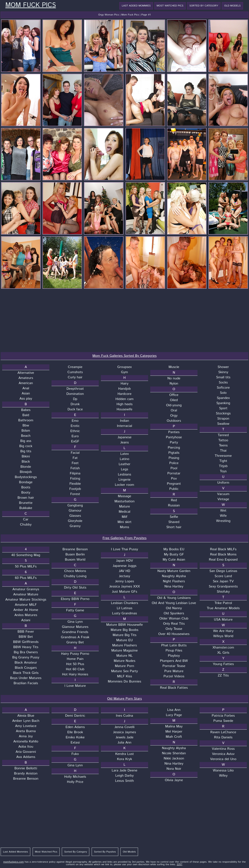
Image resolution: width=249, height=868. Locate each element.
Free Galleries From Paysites (125, 538)
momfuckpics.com (14, 862)
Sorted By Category (204, 6)
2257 (179, 864)
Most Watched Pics (170, 6)
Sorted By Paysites (105, 852)
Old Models (232, 6)
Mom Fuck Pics (31, 5)
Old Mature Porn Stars (124, 699)
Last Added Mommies (136, 6)
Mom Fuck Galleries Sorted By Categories (125, 356)
